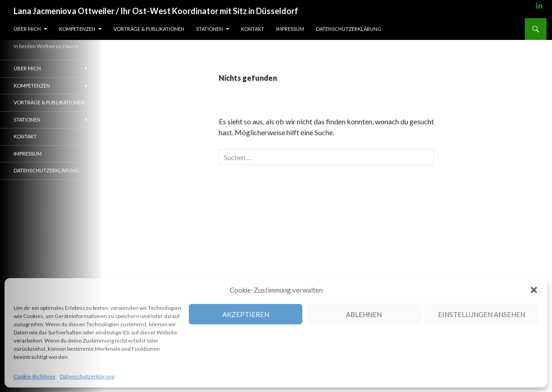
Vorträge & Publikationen (149, 29)
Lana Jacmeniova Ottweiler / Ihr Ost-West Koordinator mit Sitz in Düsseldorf (156, 11)
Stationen (209, 29)
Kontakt (253, 29)
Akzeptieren (246, 314)
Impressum (290, 29)
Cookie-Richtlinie (34, 376)
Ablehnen (364, 314)
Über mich (27, 29)
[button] (534, 290)
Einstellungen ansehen (482, 314)
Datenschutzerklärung (87, 376)
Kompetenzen (77, 29)
